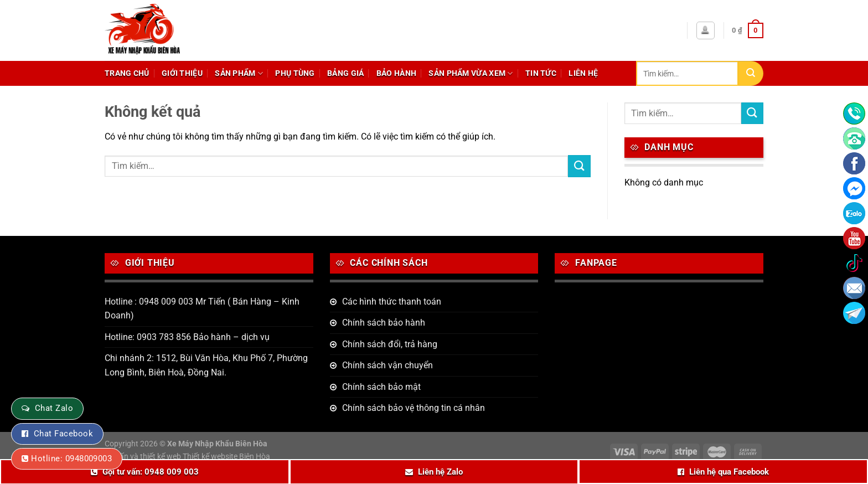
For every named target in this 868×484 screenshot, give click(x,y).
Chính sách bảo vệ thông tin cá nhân (414, 408)
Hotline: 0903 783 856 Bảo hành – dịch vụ (187, 337)
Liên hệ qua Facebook (729, 472)
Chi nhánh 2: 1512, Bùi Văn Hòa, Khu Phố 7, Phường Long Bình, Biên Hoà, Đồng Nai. (206, 365)
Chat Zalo (54, 408)
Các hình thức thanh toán (392, 302)
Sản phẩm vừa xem (471, 73)
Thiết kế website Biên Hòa (226, 457)
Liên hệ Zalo (440, 472)
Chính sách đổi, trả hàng (390, 344)
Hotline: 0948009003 (71, 459)
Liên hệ (583, 73)
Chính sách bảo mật (381, 387)
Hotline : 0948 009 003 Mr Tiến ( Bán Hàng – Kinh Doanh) (202, 309)
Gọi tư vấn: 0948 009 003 (151, 472)
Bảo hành (396, 73)
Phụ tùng (295, 73)
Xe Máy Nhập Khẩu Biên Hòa (217, 444)
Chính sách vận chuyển (387, 365)
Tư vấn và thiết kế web (144, 457)
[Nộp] (751, 73)
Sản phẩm (239, 73)
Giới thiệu (182, 73)
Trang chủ (127, 73)
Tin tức (541, 73)
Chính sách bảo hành (384, 323)
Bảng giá (345, 73)
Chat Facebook (63, 434)
